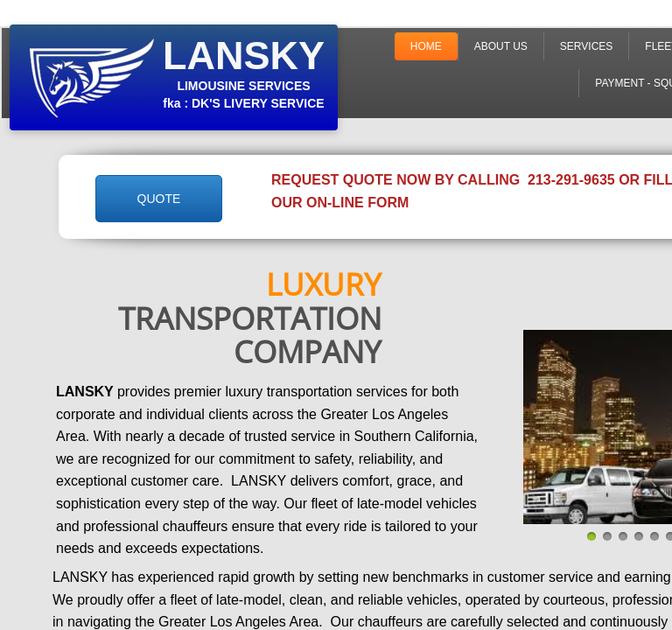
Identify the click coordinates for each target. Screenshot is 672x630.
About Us (501, 46)
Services (586, 46)
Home (426, 46)
